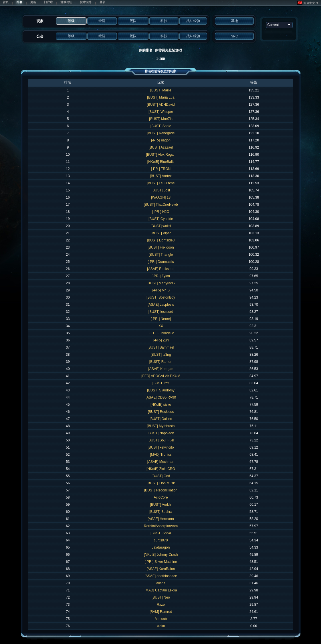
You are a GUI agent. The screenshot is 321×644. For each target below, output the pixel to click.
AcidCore (161, 497)
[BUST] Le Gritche (161, 183)
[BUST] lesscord (161, 312)
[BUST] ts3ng (161, 355)
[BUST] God (161, 476)
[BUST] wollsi (161, 226)
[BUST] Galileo (161, 419)
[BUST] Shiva (161, 533)
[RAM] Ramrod (161, 612)
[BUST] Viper (161, 233)
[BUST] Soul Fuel (161, 440)
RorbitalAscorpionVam (161, 526)
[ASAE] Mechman (161, 462)
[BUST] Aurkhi (161, 505)
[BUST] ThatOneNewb (161, 205)
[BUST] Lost (161, 190)
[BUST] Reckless (161, 412)
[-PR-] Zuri (161, 340)
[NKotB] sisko (161, 405)
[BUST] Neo (161, 597)
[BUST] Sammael (161, 347)
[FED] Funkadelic (161, 333)
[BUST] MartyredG (161, 283)
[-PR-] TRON (161, 169)
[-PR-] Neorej (161, 319)
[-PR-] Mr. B (161, 290)
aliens (161, 583)
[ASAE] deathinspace (161, 576)
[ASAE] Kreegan (161, 369)
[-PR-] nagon (161, 140)
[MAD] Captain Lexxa (161, 590)
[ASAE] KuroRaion (161, 569)
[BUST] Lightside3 (161, 240)
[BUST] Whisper (161, 112)
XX (161, 326)
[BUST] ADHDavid (161, 105)
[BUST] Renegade (161, 133)
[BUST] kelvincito (161, 447)
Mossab (161, 619)
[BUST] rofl (161, 383)
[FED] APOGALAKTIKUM (161, 376)
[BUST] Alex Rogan (161, 155)
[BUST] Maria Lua (161, 97)
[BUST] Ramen (161, 362)
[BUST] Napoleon (161, 433)
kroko (161, 626)
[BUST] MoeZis (161, 119)
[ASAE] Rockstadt (161, 269)
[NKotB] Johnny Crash (161, 555)
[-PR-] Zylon (161, 276)
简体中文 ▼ (308, 3)
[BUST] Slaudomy (161, 390)
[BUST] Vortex (161, 176)
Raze (161, 605)
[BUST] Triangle (161, 255)
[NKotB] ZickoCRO (161, 469)
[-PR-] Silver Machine (161, 562)
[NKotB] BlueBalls (161, 162)
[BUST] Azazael (161, 147)
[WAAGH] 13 (161, 197)
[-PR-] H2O (161, 212)
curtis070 (161, 540)
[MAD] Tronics (161, 455)
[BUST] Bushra (161, 512)
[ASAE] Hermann (161, 519)
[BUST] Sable (161, 126)
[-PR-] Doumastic (161, 262)
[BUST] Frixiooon (161, 247)
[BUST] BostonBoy (161, 297)
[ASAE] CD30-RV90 (161, 397)
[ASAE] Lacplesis (161, 305)
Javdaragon (161, 547)
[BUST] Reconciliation (161, 490)
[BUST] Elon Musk (161, 483)
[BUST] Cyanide (161, 219)
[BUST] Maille (161, 90)
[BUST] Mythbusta (161, 426)
